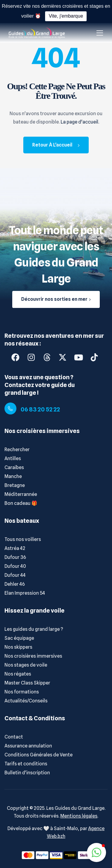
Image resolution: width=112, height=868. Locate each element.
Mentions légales (79, 816)
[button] (96, 852)
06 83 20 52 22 (40, 409)
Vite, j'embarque (66, 16)
